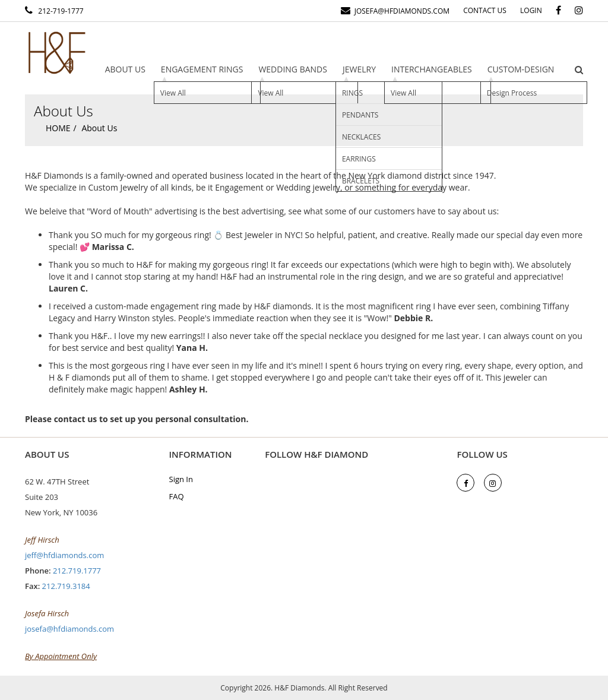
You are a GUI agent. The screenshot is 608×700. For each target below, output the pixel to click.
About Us (125, 69)
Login (531, 10)
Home (58, 128)
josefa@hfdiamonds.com (400, 11)
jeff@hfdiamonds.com (64, 555)
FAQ (177, 496)
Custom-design (521, 69)
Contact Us (485, 10)
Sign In (181, 479)
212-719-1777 (59, 11)
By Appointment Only (61, 656)
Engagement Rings (202, 69)
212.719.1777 (77, 571)
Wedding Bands (293, 69)
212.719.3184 (66, 586)
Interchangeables (432, 69)
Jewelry (359, 69)
